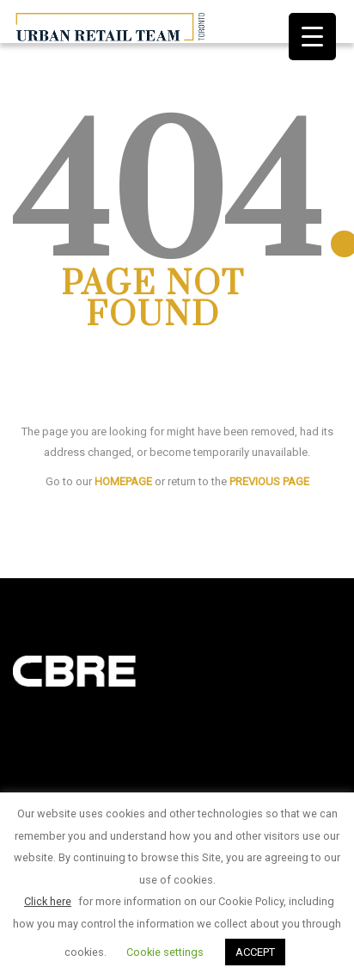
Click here (48, 901)
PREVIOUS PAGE (269, 481)
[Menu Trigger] (312, 37)
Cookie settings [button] (165, 952)
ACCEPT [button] (255, 952)
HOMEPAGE (123, 481)
